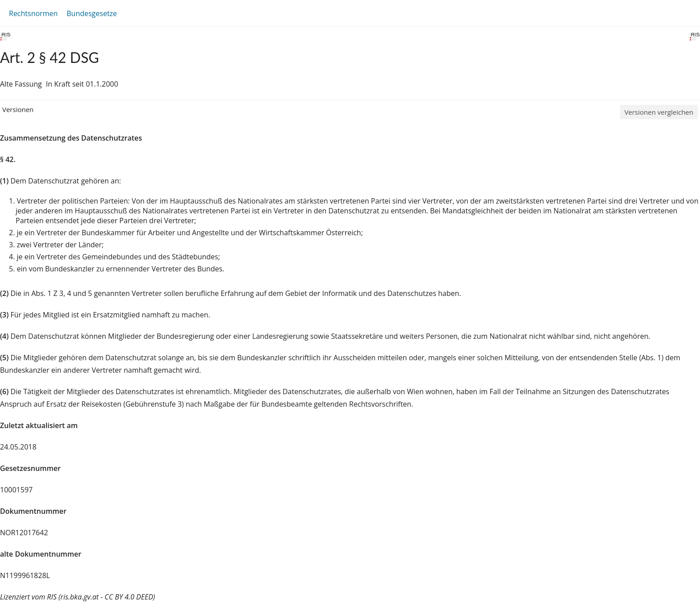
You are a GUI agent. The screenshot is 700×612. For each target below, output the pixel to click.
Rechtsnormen (33, 13)
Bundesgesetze (92, 13)
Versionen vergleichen (659, 112)
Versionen (18, 109)
